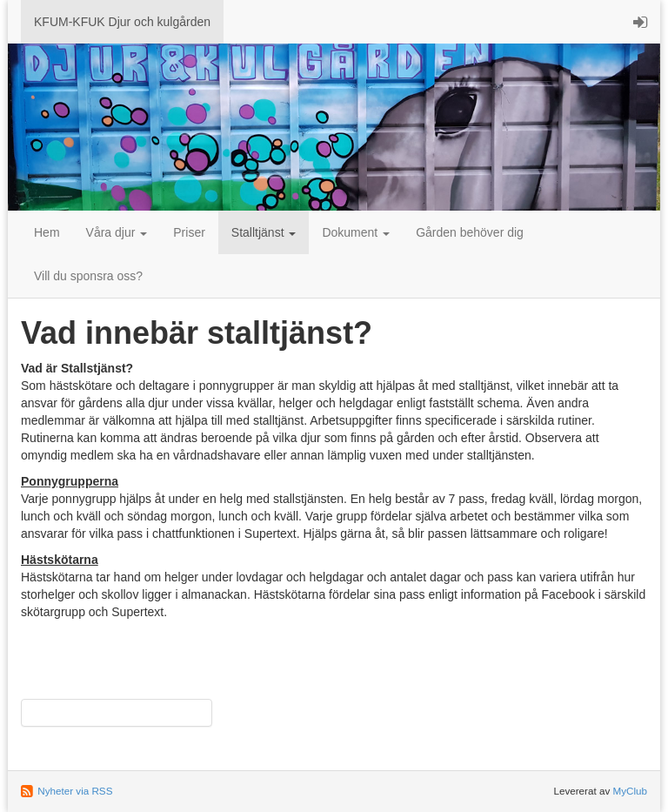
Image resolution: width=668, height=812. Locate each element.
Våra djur (117, 232)
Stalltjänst (264, 232)
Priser (189, 232)
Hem (47, 232)
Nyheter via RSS (75, 791)
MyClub (630, 791)
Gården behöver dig (470, 232)
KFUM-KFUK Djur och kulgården (122, 22)
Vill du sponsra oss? (88, 276)
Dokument (356, 232)
